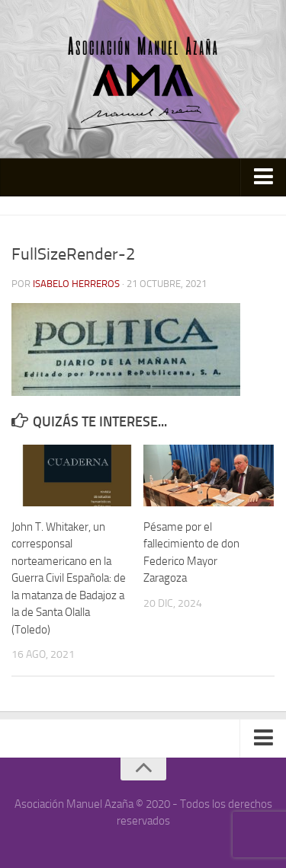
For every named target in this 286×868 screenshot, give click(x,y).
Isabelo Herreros (76, 284)
